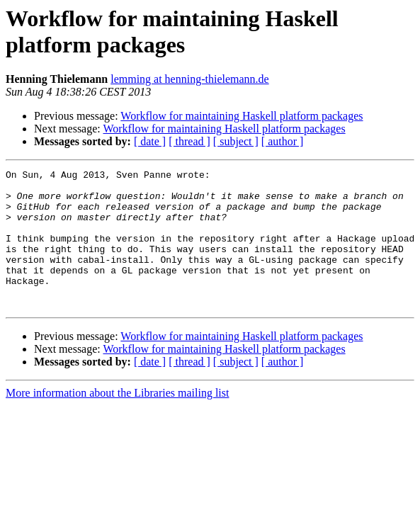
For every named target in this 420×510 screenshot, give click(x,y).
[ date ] (150, 141)
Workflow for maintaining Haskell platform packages (242, 116)
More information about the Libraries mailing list (117, 420)
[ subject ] (236, 141)
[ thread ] (189, 141)
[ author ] (283, 141)
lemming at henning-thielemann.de (190, 79)
